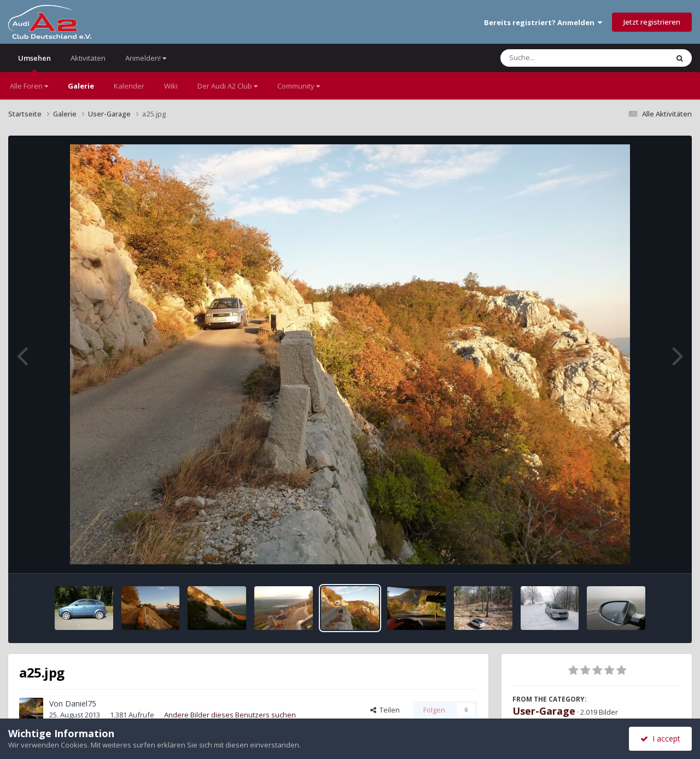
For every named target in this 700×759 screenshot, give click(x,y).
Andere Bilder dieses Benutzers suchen (230, 715)
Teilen (385, 710)
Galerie (81, 86)
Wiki (171, 86)
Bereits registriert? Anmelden (543, 22)
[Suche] (562, 58)
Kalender (129, 86)
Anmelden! (146, 58)
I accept (660, 738)
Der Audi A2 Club (227, 86)
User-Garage (544, 711)
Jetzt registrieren (652, 22)
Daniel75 (81, 703)
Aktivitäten (88, 58)
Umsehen (34, 63)
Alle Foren (29, 86)
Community (299, 86)
